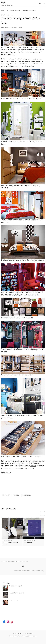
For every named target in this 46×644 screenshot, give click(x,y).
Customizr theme (33, 636)
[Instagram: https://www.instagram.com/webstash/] (8, 622)
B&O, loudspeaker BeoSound (10, 543)
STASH (7, 10)
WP (16, 636)
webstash (6, 28)
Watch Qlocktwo (29, 543)
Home (3, 10)
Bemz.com (33, 466)
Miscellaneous (13, 10)
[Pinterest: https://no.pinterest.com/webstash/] (12, 622)
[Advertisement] (23, 481)
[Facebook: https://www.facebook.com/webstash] (4, 622)
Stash (19, 633)
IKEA (10, 473)
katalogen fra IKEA (15, 59)
